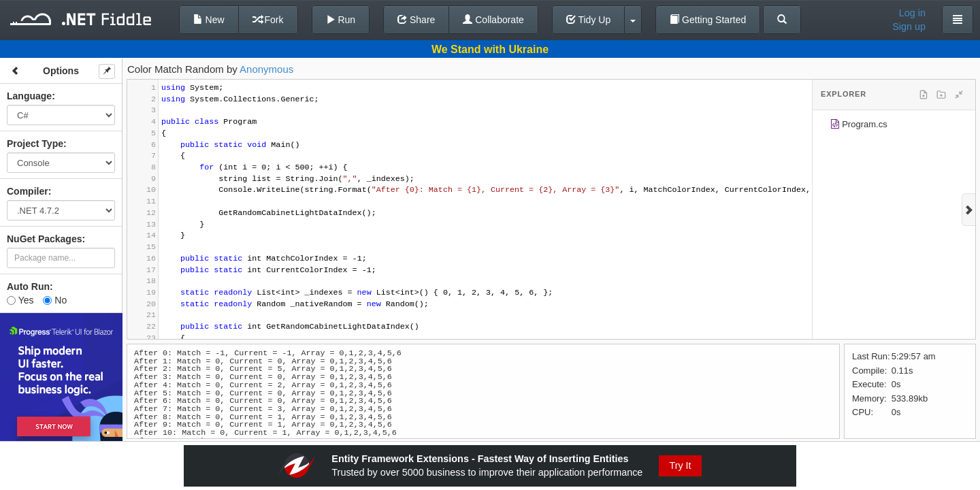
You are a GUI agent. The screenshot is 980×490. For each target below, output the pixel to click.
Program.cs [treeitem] (859, 126)
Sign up (909, 27)
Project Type (35, 144)
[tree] (894, 127)
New (209, 20)
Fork (268, 20)
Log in (912, 13)
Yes (20, 300)
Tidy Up (588, 20)
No (55, 300)
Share (416, 20)
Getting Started (708, 20)
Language (29, 96)
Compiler (28, 191)
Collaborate (493, 20)
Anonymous (266, 69)
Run (341, 20)
